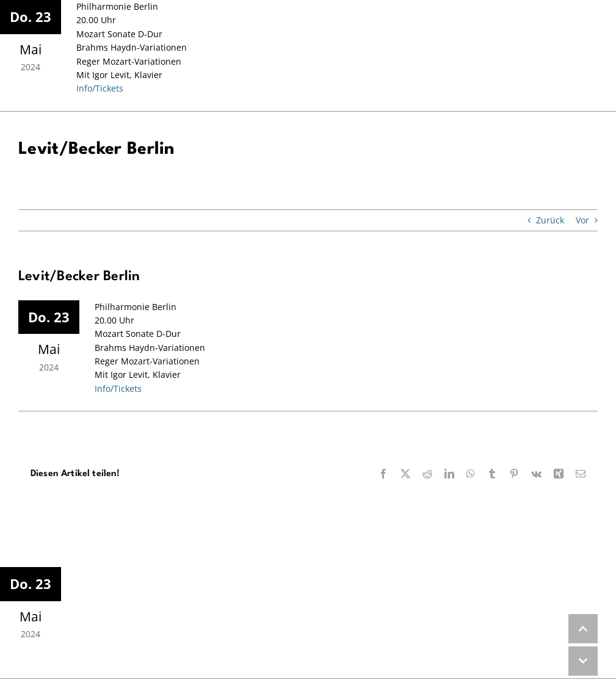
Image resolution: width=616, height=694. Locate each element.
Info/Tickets (100, 88)
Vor (582, 220)
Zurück (550, 220)
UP (583, 629)
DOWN (583, 661)
